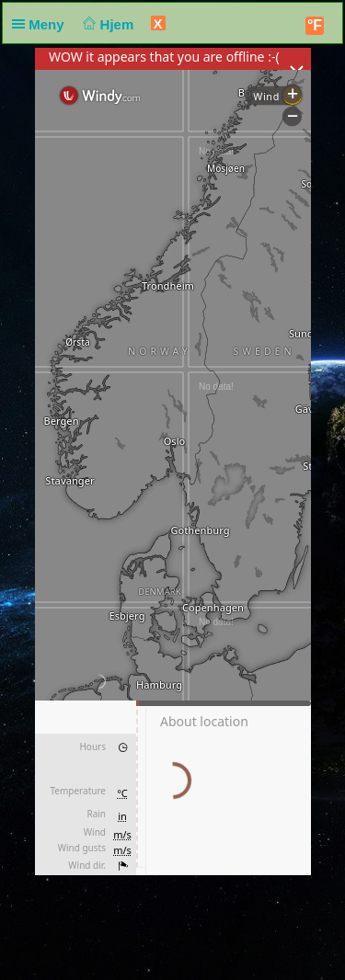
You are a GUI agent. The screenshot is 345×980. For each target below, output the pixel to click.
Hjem (107, 24)
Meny (42, 24)
